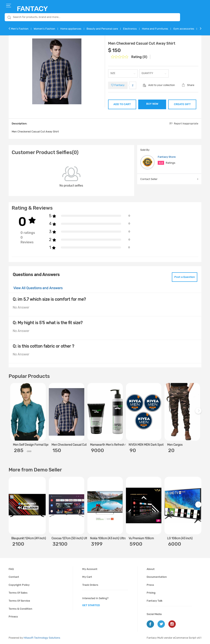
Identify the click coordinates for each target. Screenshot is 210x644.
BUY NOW (152, 104)
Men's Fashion (20, 29)
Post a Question (185, 277)
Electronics (130, 29)
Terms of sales (18, 593)
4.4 (161, 163)
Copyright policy (19, 585)
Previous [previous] (12, 413)
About (151, 569)
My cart (87, 577)
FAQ (11, 569)
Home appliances (71, 29)
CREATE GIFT (182, 104)
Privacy (13, 617)
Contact (14, 577)
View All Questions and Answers (38, 288)
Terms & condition (20, 609)
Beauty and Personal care (102, 29)
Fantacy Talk (155, 601)
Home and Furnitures (155, 29)
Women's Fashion (44, 29)
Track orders (90, 585)
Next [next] (199, 413)
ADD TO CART (122, 104)
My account (90, 569)
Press (150, 585)
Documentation (157, 577)
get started (91, 605)
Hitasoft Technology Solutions (42, 638)
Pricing (151, 593)
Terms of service (19, 601)
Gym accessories (184, 29)
